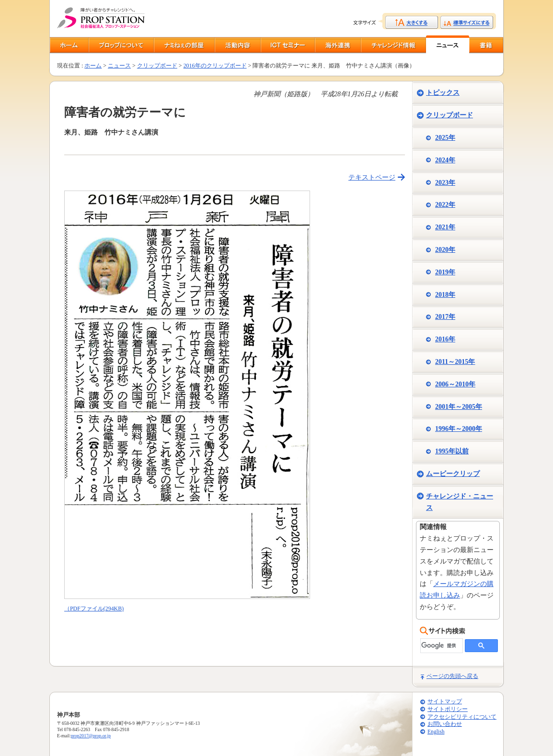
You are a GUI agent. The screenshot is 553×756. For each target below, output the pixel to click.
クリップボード (157, 66)
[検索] (441, 646)
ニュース (119, 66)
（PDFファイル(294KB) (94, 609)
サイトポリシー (448, 709)
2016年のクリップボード (215, 66)
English (436, 732)
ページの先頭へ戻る (452, 676)
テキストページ (372, 177)
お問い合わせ (445, 724)
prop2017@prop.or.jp (91, 736)
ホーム (93, 66)
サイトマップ (445, 702)
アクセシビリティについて (462, 717)
